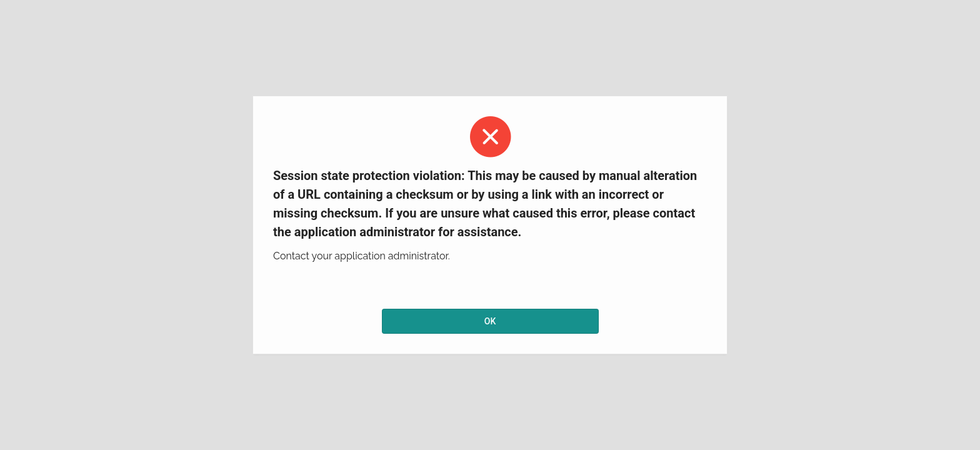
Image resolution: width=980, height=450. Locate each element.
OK (490, 321)
